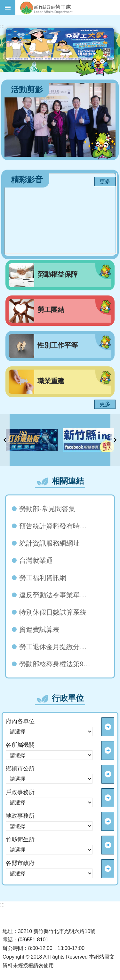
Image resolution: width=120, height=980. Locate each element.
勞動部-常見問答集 (47, 509)
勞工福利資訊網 (43, 578)
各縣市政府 (20, 863)
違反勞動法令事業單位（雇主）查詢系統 (57, 595)
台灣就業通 (36, 561)
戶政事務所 (20, 792)
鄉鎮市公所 (20, 769)
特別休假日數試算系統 (53, 612)
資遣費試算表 (39, 630)
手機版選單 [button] (8, 8)
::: (2, 26)
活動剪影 (27, 90)
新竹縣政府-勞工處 (68, 8)
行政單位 (68, 698)
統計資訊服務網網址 (49, 543)
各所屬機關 (20, 745)
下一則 (115, 440)
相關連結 (68, 481)
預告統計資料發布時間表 (56, 526)
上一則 (5, 440)
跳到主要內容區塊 (3, 3)
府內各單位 (20, 721)
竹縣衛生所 (20, 839)
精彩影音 (27, 180)
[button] (32, 440)
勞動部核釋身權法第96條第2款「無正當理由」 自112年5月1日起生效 (57, 664)
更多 (105, 181)
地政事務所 (20, 816)
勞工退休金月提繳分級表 (56, 647)
